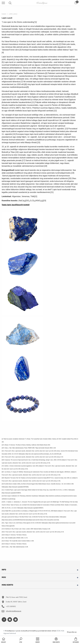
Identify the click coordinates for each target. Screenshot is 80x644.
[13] (66, 129)
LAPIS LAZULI (13, 14)
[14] (14, 134)
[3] (20, 50)
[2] (60, 44)
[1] (36, 22)
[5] (3, 62)
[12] (55, 111)
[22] (36, 196)
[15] (39, 142)
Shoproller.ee (72, 632)
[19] (73, 173)
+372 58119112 (11, 606)
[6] (46, 73)
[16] (17, 152)
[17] (23, 160)
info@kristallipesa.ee (14, 611)
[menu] (3, 3)
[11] (33, 102)
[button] (21, 640)
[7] (22, 82)
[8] (26, 84)
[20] (70, 178)
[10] (74, 97)
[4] (3, 53)
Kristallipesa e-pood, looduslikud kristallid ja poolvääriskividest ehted (31, 631)
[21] (52, 192)
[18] (46, 166)
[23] (45, 201)
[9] (28, 87)
